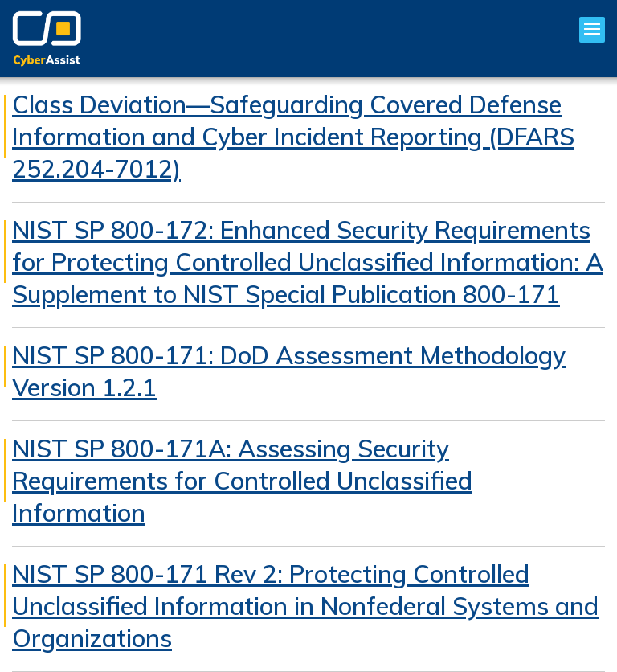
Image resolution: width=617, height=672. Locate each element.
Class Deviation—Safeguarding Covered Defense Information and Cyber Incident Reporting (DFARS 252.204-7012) (293, 137)
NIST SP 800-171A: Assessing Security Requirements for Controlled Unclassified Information (242, 481)
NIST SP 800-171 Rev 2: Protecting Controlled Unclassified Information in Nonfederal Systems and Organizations (305, 606)
